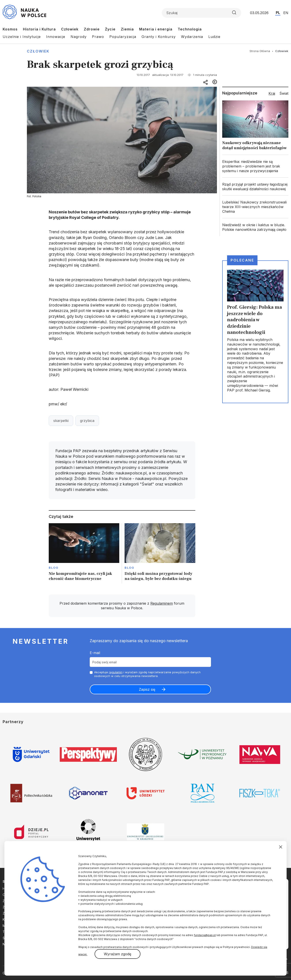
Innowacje (56, 37)
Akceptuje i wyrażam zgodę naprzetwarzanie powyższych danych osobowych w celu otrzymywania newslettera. (147, 674)
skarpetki (61, 421)
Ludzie (214, 37)
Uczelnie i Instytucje (22, 37)
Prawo (98, 37)
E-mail (95, 653)
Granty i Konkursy (159, 37)
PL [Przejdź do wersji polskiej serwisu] (278, 13)
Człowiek (70, 29)
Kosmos (10, 29)
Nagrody (79, 37)
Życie (110, 29)
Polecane (242, 260)
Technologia (190, 29)
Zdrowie (92, 29)
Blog (54, 568)
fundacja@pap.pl (205, 935)
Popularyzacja (123, 37)
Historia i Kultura (39, 29)
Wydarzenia (192, 37)
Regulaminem (162, 603)
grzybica (87, 421)
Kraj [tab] (272, 93)
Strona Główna (260, 51)
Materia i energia (156, 29)
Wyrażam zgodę (118, 954)
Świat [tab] (284, 93)
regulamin (116, 672)
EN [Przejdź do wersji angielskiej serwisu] (286, 13)
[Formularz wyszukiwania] (201, 13)
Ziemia (127, 29)
